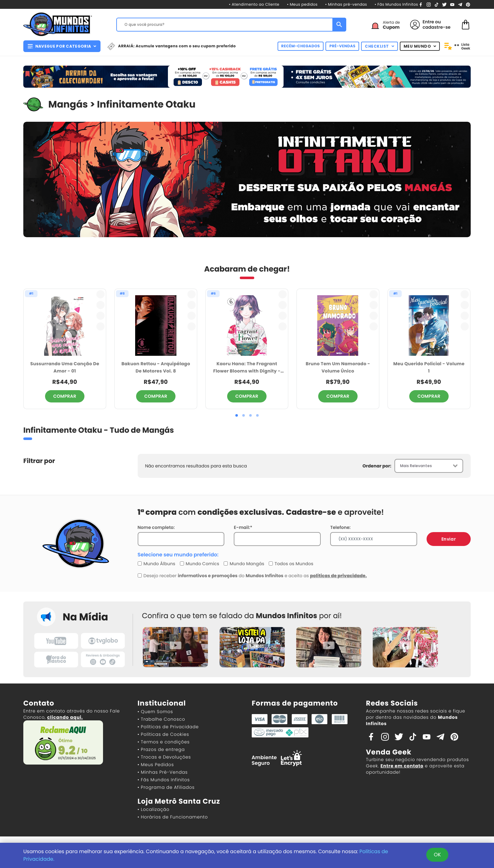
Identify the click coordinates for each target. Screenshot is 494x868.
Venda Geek (389, 752)
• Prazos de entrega (161, 749)
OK (437, 855)
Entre (428, 22)
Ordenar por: (377, 466)
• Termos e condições (164, 742)
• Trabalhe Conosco (161, 719)
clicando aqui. (65, 717)
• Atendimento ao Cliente (254, 5)
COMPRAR (65, 396)
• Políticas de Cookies (164, 734)
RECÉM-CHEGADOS (301, 46)
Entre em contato (402, 766)
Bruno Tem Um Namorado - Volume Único (338, 367)
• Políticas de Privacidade (168, 727)
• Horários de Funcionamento (173, 817)
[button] (237, 415)
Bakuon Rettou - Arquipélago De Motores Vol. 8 (156, 367)
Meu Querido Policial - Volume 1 (429, 367)
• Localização (154, 809)
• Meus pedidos (302, 5)
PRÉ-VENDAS (342, 46)
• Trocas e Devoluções (164, 757)
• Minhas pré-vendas (346, 5)
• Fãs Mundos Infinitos (396, 5)
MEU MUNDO (420, 46)
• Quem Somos (155, 712)
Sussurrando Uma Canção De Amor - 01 (65, 367)
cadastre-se (437, 27)
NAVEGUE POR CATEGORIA (62, 46)
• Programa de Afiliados (166, 787)
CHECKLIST (379, 46)
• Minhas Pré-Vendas (163, 772)
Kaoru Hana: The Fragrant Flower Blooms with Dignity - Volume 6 (247, 368)
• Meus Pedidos (156, 765)
